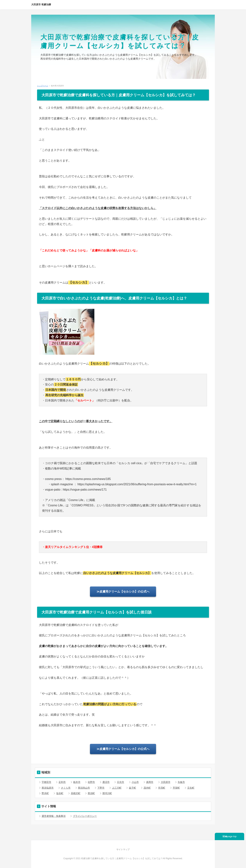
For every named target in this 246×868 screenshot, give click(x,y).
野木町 (45, 793)
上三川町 (117, 788)
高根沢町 (76, 793)
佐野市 (91, 782)
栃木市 (77, 782)
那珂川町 (107, 793)
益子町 (132, 788)
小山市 (135, 782)
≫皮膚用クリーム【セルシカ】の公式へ (123, 592)
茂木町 (147, 788)
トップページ (43, 86)
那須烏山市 (84, 788)
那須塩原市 (48, 788)
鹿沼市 (106, 782)
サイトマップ (123, 849)
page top (232, 836)
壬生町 (191, 788)
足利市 (62, 782)
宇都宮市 (46, 782)
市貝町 (162, 788)
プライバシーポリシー (85, 816)
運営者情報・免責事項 (54, 816)
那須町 (91, 793)
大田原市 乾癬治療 (41, 4)
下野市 (101, 788)
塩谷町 (60, 793)
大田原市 (166, 782)
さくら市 (66, 788)
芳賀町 (176, 788)
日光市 (121, 782)
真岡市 (150, 782)
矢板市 (181, 782)
